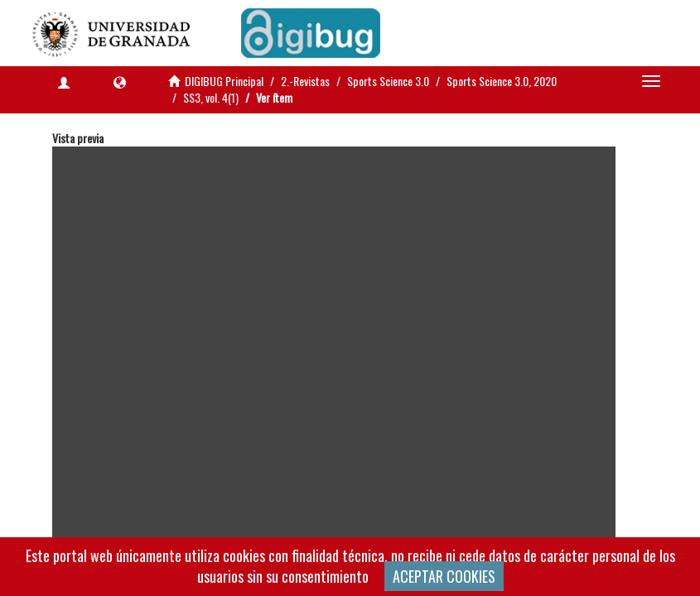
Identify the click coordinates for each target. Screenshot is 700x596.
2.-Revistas (305, 81)
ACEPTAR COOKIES (444, 576)
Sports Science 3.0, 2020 (502, 81)
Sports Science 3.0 (388, 81)
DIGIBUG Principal (224, 81)
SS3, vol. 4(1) (211, 97)
